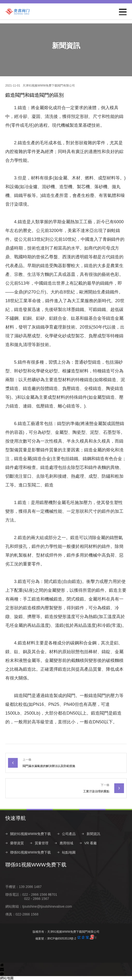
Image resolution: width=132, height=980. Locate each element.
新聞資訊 (93, 844)
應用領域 (66, 853)
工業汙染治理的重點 (96, 791)
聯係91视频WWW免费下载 (31, 863)
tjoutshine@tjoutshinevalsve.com (47, 916)
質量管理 (42, 853)
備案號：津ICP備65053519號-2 (66, 937)
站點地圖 (69, 863)
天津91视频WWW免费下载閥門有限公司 (49, 86)
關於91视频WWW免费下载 (31, 844)
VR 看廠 (91, 853)
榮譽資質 (17, 853)
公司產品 (69, 844)
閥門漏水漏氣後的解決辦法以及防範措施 (49, 766)
